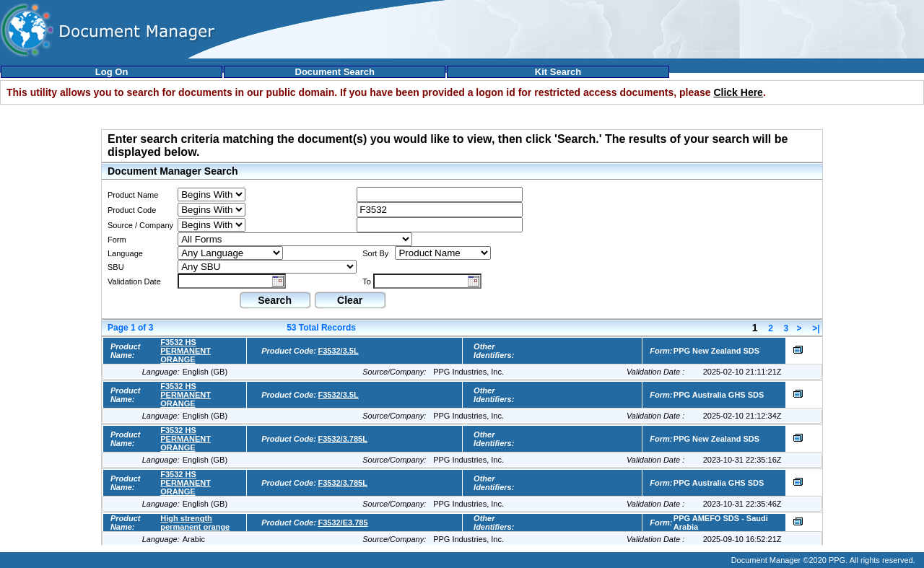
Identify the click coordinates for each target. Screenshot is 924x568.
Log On (112, 72)
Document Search (335, 72)
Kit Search (558, 72)
